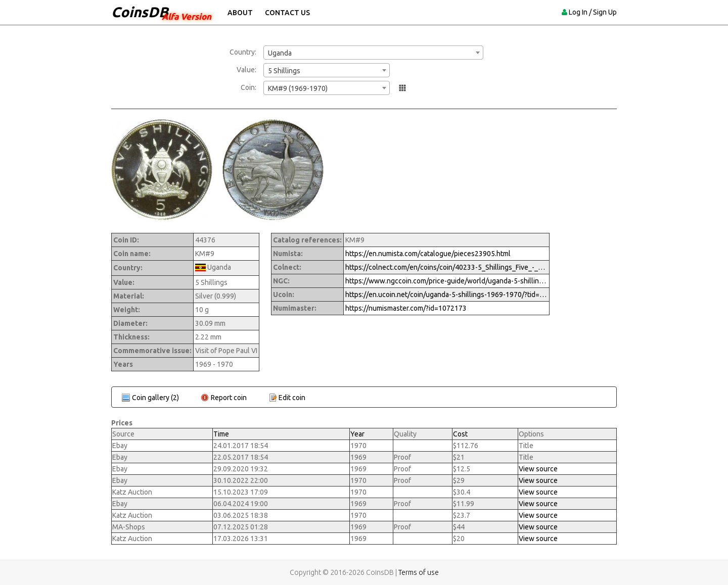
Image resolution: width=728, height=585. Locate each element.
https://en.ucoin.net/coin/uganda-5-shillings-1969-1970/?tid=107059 (446, 295)
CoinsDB (140, 12)
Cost (460, 434)
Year (357, 434)
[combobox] (373, 53)
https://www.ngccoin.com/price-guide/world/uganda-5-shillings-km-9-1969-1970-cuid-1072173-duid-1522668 (446, 281)
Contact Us (287, 13)
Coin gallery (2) (155, 398)
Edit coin (292, 398)
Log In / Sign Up (593, 12)
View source (538, 469)
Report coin (229, 398)
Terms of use (419, 572)
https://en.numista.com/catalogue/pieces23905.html (428, 254)
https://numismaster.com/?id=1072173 (406, 308)
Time (221, 434)
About (240, 13)
